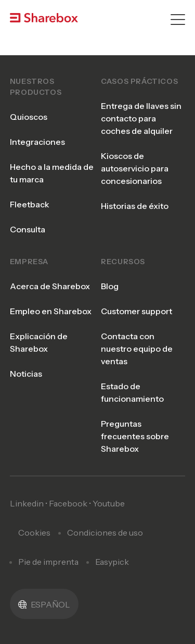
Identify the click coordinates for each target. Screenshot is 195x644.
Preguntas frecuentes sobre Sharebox (135, 436)
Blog (110, 286)
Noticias (26, 374)
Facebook (68, 503)
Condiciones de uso (105, 532)
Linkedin (27, 503)
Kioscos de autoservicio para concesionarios (135, 168)
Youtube (109, 503)
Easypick (112, 562)
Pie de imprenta (48, 562)
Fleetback (30, 204)
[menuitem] (44, 604)
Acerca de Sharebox (50, 286)
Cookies (34, 532)
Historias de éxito (135, 206)
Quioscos (29, 117)
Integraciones (37, 142)
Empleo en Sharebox (51, 311)
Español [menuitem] (50, 604)
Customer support (136, 311)
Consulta (28, 229)
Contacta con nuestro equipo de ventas (137, 349)
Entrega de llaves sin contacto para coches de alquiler (141, 118)
